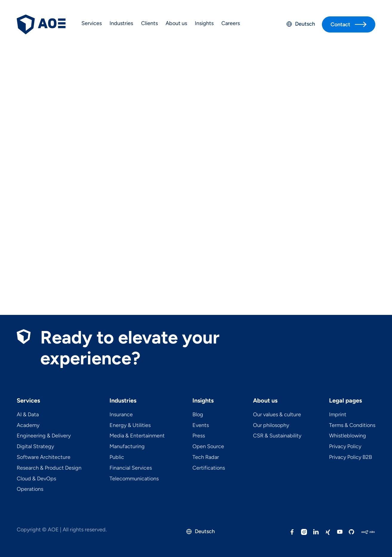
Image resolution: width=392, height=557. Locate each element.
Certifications (209, 468)
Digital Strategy (35, 447)
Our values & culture (277, 415)
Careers (231, 23)
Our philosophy (271, 426)
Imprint (338, 415)
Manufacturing (127, 447)
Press (199, 436)
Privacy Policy (345, 447)
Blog (198, 415)
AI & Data (28, 415)
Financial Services (131, 468)
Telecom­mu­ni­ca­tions (134, 479)
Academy (28, 426)
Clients (149, 23)
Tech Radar (206, 457)
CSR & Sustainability (277, 436)
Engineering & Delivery (44, 436)
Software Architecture (44, 457)
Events (201, 426)
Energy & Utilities (130, 426)
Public (117, 457)
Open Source (208, 447)
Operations (30, 489)
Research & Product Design (49, 468)
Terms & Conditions (352, 426)
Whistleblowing (348, 436)
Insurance (121, 415)
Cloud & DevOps (36, 479)
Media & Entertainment (137, 436)
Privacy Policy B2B (351, 457)
